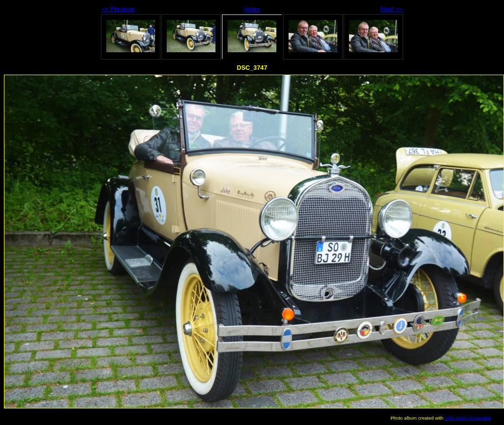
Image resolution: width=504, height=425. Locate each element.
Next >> (392, 9)
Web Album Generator (468, 418)
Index (252, 9)
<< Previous (118, 9)
